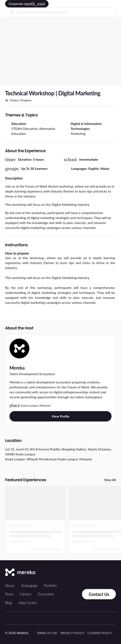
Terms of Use (47, 633)
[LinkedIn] (101, 573)
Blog (9, 603)
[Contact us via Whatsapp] (73, 594)
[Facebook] (92, 573)
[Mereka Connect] (20, 573)
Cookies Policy (100, 633)
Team (9, 594)
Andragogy (29, 586)
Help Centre (28, 603)
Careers (25, 594)
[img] (31, 633)
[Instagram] (83, 573)
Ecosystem (46, 594)
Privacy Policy (72, 633)
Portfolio (50, 586)
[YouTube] (110, 573)
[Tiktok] (74, 573)
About (10, 586)
